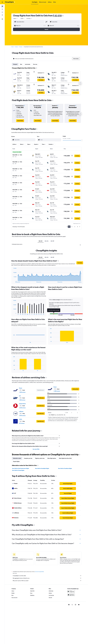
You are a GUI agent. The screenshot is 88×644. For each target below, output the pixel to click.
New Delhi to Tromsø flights (18, 470)
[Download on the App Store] (71, 595)
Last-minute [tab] (28, 64)
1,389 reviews (22, 392)
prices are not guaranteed (39, 572)
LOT (20, 396)
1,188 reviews (22, 400)
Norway (21, 47)
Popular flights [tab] (16, 461)
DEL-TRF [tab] (52, 241)
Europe (16, 47)
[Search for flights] (2, 6)
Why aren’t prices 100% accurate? (47, 581)
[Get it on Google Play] (71, 591)
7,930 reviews (22, 416)
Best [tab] (21, 64)
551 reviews (22, 423)
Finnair (21, 388)
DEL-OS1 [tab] (41, 241)
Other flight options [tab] (52, 458)
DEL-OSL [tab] (47, 241)
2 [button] (72, 227)
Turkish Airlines (22, 404)
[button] (2, 2)
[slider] (82, 140)
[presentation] (63, 16)
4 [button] (78, 227)
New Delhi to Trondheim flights (65, 468)
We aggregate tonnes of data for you (47, 578)
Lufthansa (21, 411)
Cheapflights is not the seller (47, 576)
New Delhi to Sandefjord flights (42, 468)
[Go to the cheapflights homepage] (10, 2)
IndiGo (21, 419)
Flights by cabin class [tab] (40, 458)
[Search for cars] (2, 12)
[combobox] (16, 18)
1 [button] (69, 227)
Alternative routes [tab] (17, 458)
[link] (20, 121)
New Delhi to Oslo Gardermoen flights (21, 468)
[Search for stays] (2, 9)
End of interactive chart (12, 281)
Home (12, 47)
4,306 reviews (22, 408)
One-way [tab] (35, 64)
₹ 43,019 (57, 16)
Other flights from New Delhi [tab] (65, 458)
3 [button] (75, 227)
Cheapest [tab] (15, 64)
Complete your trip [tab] (28, 458)
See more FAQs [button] (36, 449)
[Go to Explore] (2, 15)
